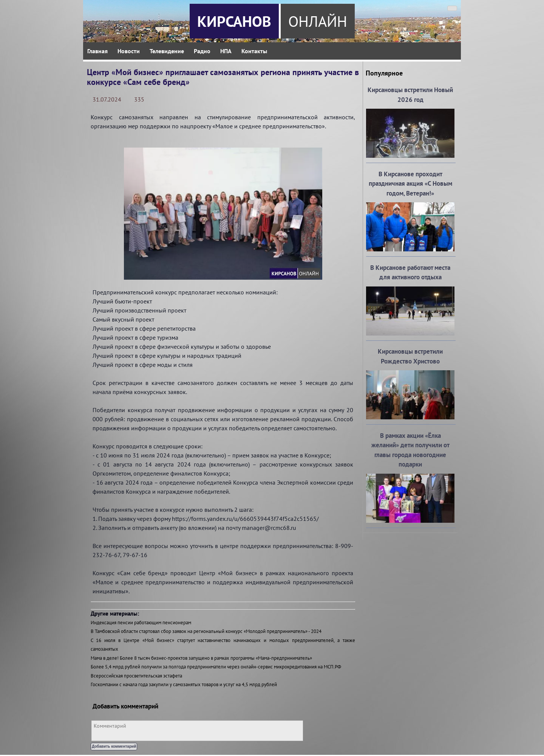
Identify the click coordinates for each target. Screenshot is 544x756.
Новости (129, 51)
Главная (97, 51)
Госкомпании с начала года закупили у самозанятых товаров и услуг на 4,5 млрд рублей (184, 684)
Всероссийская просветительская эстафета (136, 676)
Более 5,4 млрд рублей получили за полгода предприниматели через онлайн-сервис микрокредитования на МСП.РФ (216, 667)
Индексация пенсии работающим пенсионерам (141, 623)
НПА (226, 51)
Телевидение (167, 51)
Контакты (254, 51)
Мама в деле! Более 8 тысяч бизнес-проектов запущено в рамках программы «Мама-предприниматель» (201, 658)
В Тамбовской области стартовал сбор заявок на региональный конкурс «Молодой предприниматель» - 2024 (206, 631)
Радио (202, 51)
